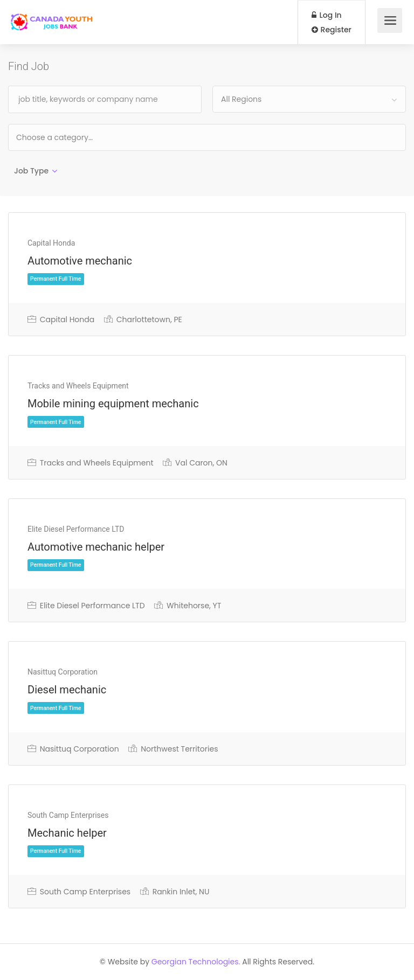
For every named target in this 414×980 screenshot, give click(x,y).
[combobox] (309, 99)
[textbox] (89, 137)
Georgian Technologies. (196, 962)
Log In (327, 15)
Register (332, 30)
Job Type (31, 171)
